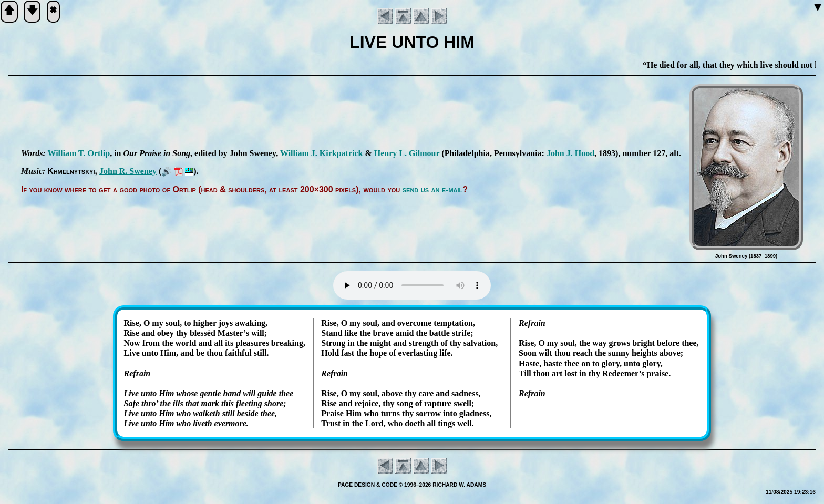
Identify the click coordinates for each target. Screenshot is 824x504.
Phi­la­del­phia (467, 153)
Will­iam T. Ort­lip (79, 153)
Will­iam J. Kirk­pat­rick (321, 153)
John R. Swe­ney (128, 171)
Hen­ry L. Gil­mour (407, 153)
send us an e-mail (433, 189)
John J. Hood (570, 153)
